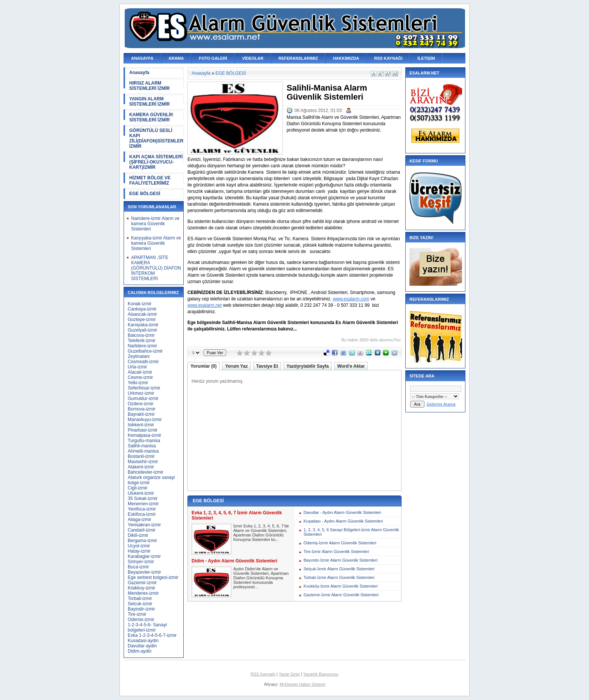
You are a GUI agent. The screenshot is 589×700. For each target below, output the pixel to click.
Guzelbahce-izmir (145, 351)
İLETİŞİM (426, 58)
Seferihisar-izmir (144, 388)
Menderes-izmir (143, 593)
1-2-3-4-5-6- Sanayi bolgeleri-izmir (147, 627)
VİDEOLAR (253, 58)
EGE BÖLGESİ (145, 194)
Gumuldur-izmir (143, 398)
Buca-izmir (138, 567)
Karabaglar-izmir (144, 556)
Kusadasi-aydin (143, 641)
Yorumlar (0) (204, 366)
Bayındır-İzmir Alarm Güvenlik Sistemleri (341, 560)
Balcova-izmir (141, 335)
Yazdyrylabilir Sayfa (308, 366)
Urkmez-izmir (141, 393)
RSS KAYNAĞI (388, 58)
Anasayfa (139, 73)
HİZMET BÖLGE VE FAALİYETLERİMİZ (150, 180)
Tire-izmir (137, 614)
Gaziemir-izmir (142, 583)
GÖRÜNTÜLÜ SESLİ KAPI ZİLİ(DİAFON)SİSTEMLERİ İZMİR (156, 138)
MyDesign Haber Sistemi (303, 684)
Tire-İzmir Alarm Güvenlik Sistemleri (336, 552)
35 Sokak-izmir (143, 498)
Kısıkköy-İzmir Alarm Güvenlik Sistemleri (341, 586)
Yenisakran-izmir (144, 525)
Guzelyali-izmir (143, 330)
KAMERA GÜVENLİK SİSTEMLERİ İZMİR (151, 117)
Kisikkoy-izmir (141, 588)
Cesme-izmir (140, 377)
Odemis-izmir (141, 620)
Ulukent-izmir (141, 493)
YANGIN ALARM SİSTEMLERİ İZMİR (150, 102)
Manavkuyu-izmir (145, 420)
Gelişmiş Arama (441, 404)
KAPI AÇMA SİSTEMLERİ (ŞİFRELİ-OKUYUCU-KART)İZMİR (156, 162)
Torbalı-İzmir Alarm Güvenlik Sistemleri (339, 577)
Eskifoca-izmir (142, 514)
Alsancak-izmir (142, 314)
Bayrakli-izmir (141, 414)
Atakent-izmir (141, 467)
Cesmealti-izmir (143, 362)
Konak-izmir (140, 304)
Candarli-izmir (142, 530)
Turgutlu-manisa (144, 441)
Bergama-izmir (142, 541)
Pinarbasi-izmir (143, 430)
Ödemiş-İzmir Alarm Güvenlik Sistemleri (340, 543)
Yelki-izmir (138, 383)
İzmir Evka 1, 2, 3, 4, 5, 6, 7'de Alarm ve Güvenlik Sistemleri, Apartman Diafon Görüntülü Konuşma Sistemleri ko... (261, 533)
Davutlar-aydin (142, 646)
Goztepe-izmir (142, 320)
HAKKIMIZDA (346, 58)
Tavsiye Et (267, 366)
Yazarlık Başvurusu (321, 674)
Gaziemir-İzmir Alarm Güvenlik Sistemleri (341, 595)
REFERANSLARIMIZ (298, 58)
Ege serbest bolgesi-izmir (153, 577)
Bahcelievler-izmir (146, 472)
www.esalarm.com (351, 299)
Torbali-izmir (140, 598)
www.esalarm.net (205, 305)
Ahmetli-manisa (143, 451)
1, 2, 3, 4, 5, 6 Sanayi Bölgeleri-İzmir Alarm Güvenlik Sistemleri (351, 532)
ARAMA (176, 58)
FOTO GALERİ (213, 58)
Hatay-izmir (139, 551)
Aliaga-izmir (140, 520)
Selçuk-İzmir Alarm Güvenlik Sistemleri (339, 569)
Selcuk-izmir (140, 604)
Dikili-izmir (138, 535)
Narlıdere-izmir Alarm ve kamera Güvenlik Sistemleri (155, 224)
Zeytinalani (139, 356)
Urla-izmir (137, 367)
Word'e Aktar (351, 366)
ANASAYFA (142, 58)
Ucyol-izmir (139, 546)
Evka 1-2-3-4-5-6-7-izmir (152, 635)
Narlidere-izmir (142, 346)
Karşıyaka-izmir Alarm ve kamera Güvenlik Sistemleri (156, 243)
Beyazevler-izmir (144, 572)
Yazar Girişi (289, 674)
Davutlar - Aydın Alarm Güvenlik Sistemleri (342, 512)
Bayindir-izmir (141, 609)
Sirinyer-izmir (141, 562)
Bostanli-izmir (141, 456)
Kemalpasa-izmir (144, 435)
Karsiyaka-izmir (143, 325)
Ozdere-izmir (141, 404)
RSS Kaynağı (263, 674)
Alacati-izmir (140, 372)
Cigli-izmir (138, 488)
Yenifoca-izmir (142, 509)
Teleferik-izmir (142, 341)
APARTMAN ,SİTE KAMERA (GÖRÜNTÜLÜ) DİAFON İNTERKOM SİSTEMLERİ (156, 268)
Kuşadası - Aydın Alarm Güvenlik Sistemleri (343, 521)
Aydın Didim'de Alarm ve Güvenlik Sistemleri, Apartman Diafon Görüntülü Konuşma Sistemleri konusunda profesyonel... (261, 578)
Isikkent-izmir (141, 425)
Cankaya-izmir (142, 309)
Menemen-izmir (143, 504)
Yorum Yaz (236, 366)
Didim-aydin (140, 651)
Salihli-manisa (142, 446)
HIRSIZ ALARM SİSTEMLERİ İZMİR (150, 86)
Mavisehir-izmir (143, 462)
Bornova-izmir (142, 409)
